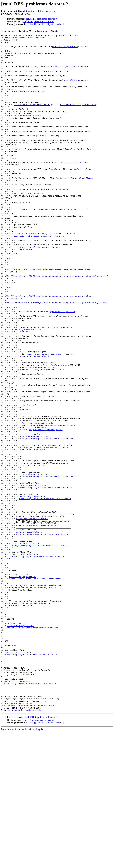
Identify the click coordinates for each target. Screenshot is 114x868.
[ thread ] (40, 24)
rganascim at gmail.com (63, 368)
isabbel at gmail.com (64, 74)
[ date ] (31, 24)
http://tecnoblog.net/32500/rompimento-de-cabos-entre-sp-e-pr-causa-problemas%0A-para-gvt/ (56, 325)
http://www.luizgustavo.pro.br (46, 510)
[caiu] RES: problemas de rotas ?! (41, 19)
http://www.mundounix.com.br (38, 502)
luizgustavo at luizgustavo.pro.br (40, 11)
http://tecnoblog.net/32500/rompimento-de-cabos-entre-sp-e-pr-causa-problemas (49, 317)
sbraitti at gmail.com (75, 189)
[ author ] (59, 24)
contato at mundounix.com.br (61, 504)
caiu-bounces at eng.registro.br (32, 120)
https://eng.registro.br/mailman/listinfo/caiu (48, 520)
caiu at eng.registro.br (27, 133)
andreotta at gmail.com (65, 50)
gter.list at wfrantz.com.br (33, 291)
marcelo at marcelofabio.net (18, 39)
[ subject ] (49, 24)
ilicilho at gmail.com (80, 208)
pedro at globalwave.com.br (74, 90)
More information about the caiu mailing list (22, 865)
